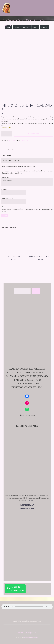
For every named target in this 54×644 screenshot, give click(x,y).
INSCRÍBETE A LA (27, 505)
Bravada (27, 638)
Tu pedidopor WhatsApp (17, 589)
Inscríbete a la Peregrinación (27, 633)
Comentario (5, 177)
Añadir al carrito (35, 134)
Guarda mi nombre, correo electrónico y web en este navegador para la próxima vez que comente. (27, 210)
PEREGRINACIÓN (27, 508)
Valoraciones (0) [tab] (9, 150)
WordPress (35, 638)
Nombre (5, 189)
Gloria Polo (25, 140)
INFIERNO (12, 140)
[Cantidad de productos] (7, 134)
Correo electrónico (8, 198)
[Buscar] (36, 291)
